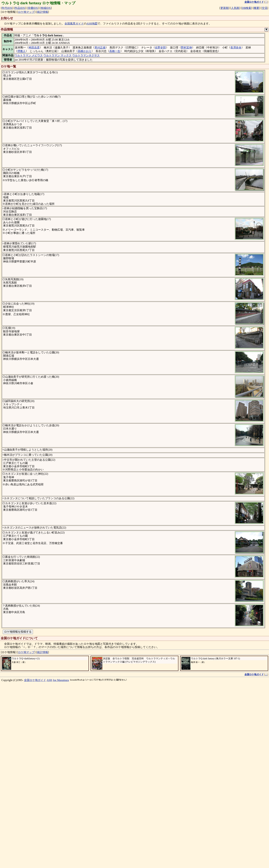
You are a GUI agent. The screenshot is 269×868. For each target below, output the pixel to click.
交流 (265, 8)
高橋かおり (85, 51)
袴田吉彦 (34, 48)
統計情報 (43, 12)
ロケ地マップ (26, 12)
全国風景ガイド (74, 24)
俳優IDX (33, 8)
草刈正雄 (100, 48)
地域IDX (46, 8)
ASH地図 (92, 24)
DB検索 (247, 8)
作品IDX (20, 8)
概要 (256, 8)
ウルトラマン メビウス (29, 55)
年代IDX (7, 8)
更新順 (225, 8)
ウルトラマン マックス (57, 55)
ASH (49, 859)
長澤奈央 (236, 48)
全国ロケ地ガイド (35, 859)
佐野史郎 (160, 48)
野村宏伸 (186, 48)
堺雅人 (21, 51)
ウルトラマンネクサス (86, 55)
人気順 (235, 8)
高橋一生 (115, 51)
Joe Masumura (61, 859)
